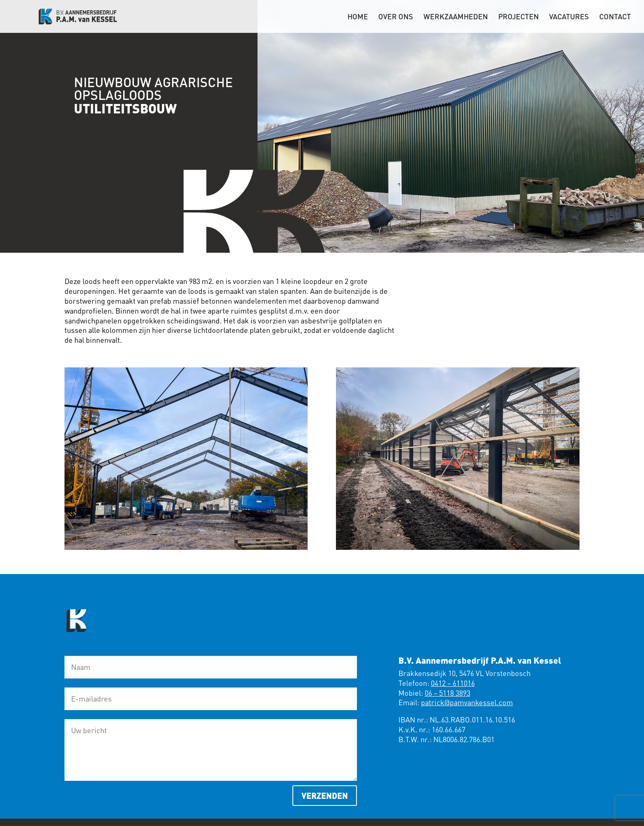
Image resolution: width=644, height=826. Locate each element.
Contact (615, 17)
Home (358, 17)
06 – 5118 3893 (447, 693)
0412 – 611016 (453, 683)
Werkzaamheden (456, 17)
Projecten (519, 17)
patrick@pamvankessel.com (467, 702)
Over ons (396, 17)
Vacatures (569, 17)
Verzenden (325, 795)
